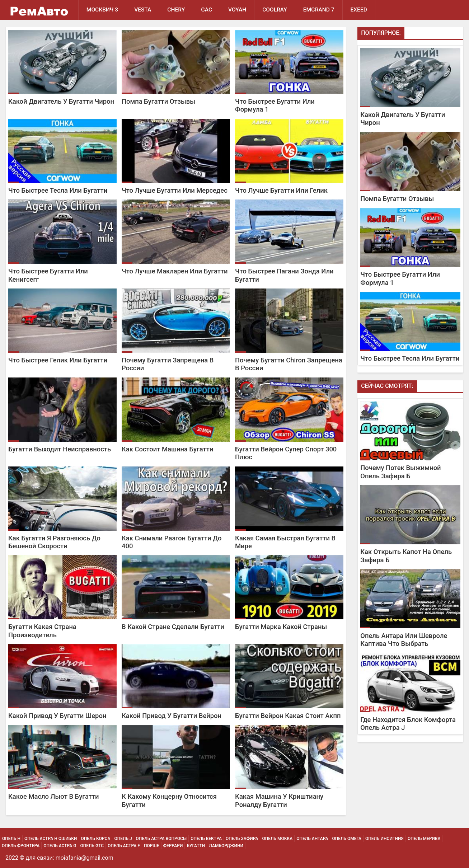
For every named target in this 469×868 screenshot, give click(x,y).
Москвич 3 (102, 10)
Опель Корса (96, 839)
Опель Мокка (277, 839)
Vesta (143, 10)
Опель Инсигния (384, 839)
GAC (207, 10)
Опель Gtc (92, 846)
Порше (152, 846)
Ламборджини (226, 846)
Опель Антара (312, 839)
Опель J (123, 839)
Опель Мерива (424, 839)
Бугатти (196, 846)
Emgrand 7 (319, 10)
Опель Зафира (242, 839)
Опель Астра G (60, 846)
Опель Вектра (206, 839)
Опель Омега (347, 839)
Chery (176, 10)
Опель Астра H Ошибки (51, 839)
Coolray (275, 10)
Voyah (237, 10)
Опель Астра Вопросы (161, 839)
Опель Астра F (124, 846)
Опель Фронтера (21, 846)
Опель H (11, 839)
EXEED (359, 10)
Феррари (173, 846)
